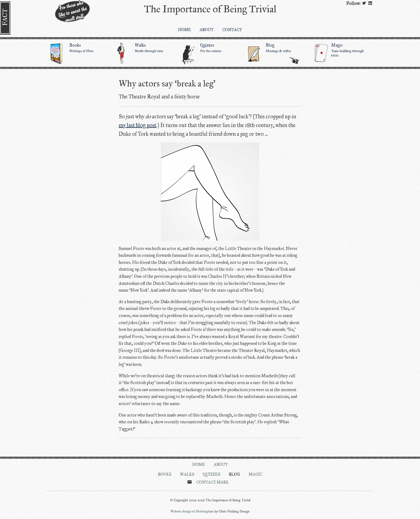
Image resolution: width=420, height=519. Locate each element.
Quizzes (210, 48)
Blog (234, 474)
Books (79, 48)
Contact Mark (213, 482)
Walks (145, 48)
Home (199, 464)
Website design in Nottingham (192, 511)
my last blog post (137, 125)
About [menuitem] (207, 30)
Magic (341, 50)
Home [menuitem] (184, 30)
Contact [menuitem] (232, 30)
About (221, 464)
